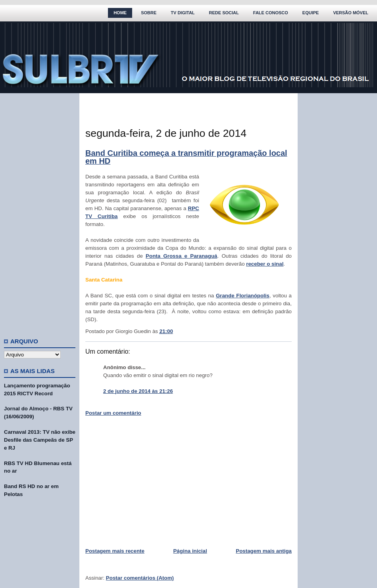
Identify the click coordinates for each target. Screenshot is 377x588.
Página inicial (190, 551)
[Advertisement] (40, 212)
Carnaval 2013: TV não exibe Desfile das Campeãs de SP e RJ (40, 440)
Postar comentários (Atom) (140, 578)
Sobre (149, 13)
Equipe (311, 13)
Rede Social (224, 13)
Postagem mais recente (115, 551)
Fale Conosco (271, 13)
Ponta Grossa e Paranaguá (181, 256)
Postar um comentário (113, 413)
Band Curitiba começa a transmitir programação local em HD (186, 157)
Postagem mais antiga (264, 551)
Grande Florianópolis (243, 296)
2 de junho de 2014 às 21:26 (138, 391)
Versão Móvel (351, 13)
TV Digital (183, 13)
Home (120, 13)
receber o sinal (265, 264)
